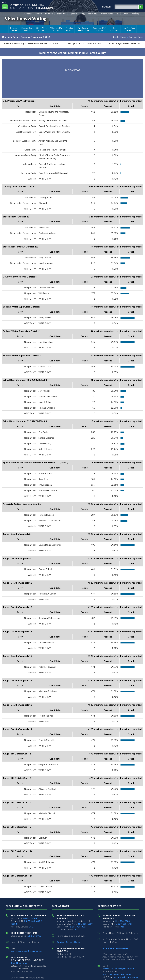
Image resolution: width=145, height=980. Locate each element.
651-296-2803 (122, 921)
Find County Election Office (83, 29)
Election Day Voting (27, 29)
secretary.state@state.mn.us (27, 951)
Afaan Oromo (107, 14)
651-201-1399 (85, 924)
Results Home (119, 37)
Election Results (69, 29)
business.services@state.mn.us (119, 969)
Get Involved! (114, 29)
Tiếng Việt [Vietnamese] (62, 14)
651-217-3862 (34, 936)
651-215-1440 (31, 918)
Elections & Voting (25, 18)
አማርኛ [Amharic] (125, 14)
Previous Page (136, 37)
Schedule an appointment (116, 948)
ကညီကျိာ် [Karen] (136, 14)
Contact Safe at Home (69, 942)
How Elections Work (129, 29)
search (106, 7)
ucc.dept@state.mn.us (126, 977)
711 (31, 927)
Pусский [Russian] (74, 14)
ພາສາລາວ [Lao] (93, 14)
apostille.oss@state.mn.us (117, 974)
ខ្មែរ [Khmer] (118, 14)
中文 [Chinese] (83, 14)
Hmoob (38, 14)
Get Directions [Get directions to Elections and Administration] (19, 963)
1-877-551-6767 (124, 924)
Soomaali (49, 14)
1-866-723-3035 (78, 927)
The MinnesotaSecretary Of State (33, 6)
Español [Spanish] (28, 14)
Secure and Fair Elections (100, 29)
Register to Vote (14, 29)
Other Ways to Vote (41, 29)
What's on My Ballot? (56, 29)
